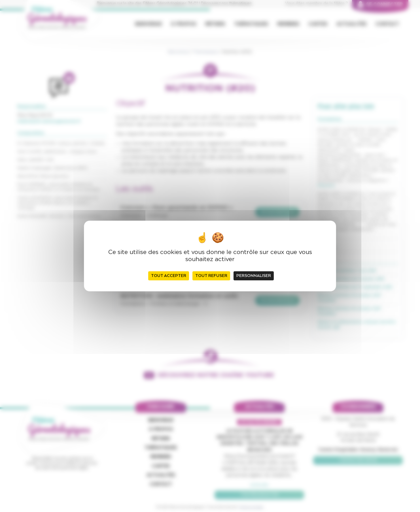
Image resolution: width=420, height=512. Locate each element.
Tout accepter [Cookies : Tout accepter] (169, 276)
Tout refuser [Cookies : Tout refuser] (211, 276)
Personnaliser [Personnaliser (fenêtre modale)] (254, 276)
